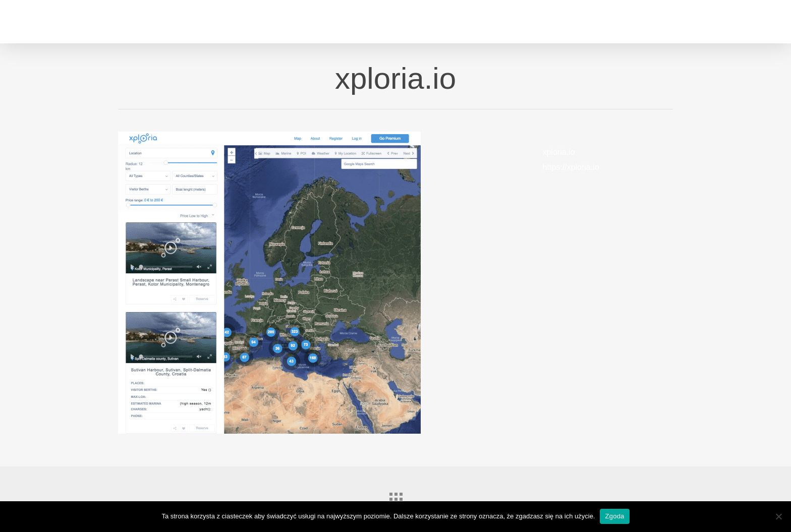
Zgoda (614, 516)
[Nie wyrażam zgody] (778, 516)
